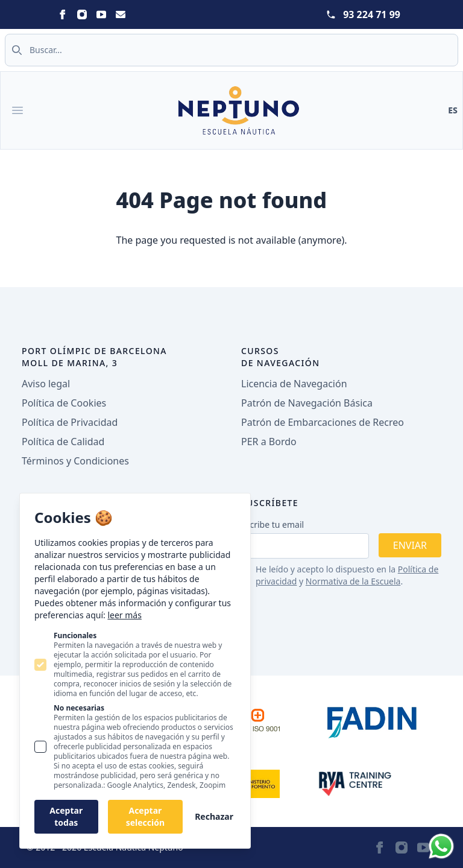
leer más (124, 615)
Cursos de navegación (281, 357)
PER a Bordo (269, 442)
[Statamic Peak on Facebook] (63, 14)
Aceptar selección (145, 816)
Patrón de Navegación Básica (307, 403)
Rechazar (214, 816)
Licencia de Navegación (294, 384)
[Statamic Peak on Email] (121, 14)
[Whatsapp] (441, 846)
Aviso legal (46, 384)
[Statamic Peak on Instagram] (82, 14)
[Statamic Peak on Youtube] (101, 14)
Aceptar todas (66, 816)
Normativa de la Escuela (353, 581)
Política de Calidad (63, 442)
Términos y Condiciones (75, 461)
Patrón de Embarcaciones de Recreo (323, 422)
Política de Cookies (64, 403)
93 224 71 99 (372, 14)
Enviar (410, 545)
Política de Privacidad (70, 422)
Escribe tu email (272, 524)
